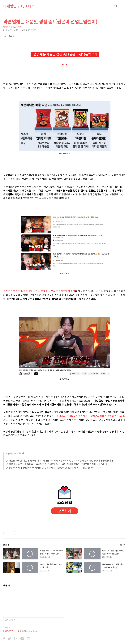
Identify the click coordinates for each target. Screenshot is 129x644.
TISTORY (7, 627)
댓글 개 (7, 585)
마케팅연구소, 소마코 (19, 6)
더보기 (123, 545)
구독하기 (65, 511)
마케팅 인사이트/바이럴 (12, 27)
